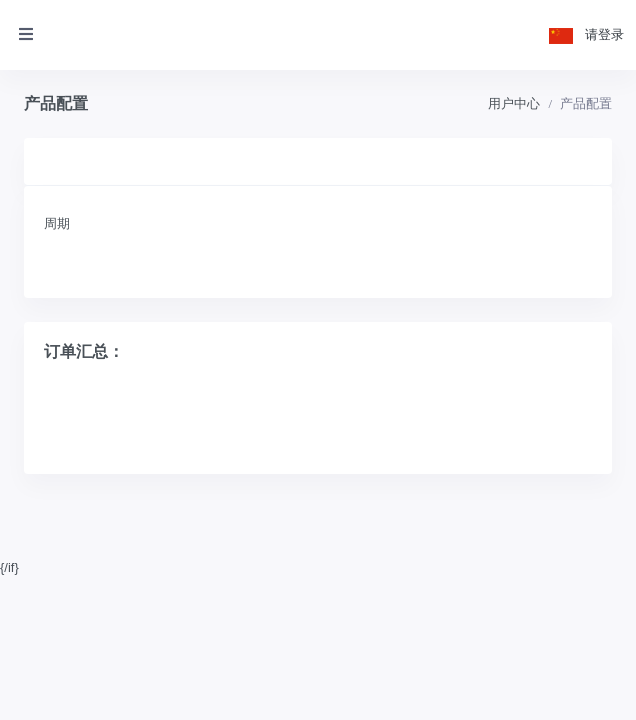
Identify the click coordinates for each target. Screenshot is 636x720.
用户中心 (514, 103)
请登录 (604, 34)
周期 (57, 223)
